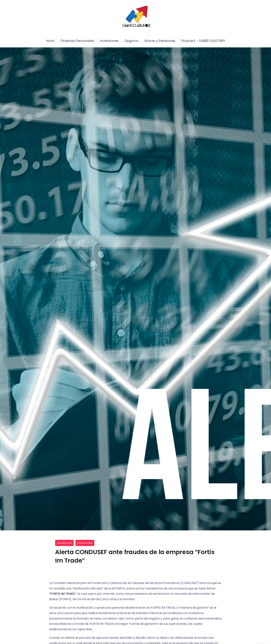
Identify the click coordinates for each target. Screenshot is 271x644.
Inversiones (85, 543)
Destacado (64, 543)
